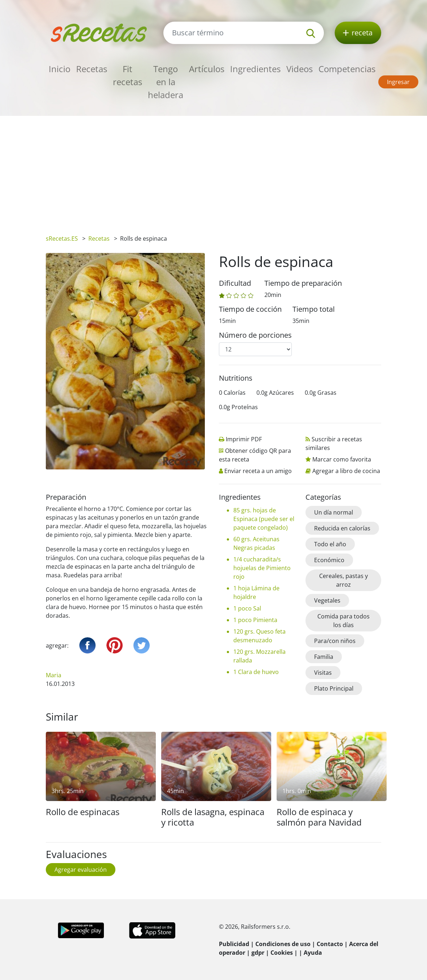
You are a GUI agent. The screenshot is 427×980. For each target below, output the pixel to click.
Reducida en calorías (342, 528)
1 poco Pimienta (255, 620)
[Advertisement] (213, 170)
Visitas (323, 673)
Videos (300, 69)
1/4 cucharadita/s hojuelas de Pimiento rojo (262, 568)
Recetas (92, 69)
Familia (324, 657)
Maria (54, 675)
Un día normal (334, 512)
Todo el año (330, 544)
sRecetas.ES (62, 239)
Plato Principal (334, 688)
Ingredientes (255, 69)
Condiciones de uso (283, 944)
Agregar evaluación (81, 870)
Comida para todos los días (344, 621)
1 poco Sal (247, 608)
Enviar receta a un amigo (258, 471)
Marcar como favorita (342, 459)
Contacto (330, 944)
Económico (329, 560)
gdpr (258, 953)
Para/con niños (335, 641)
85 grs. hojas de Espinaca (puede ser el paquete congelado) (264, 519)
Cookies (282, 953)
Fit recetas (127, 75)
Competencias (347, 69)
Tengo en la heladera (166, 82)
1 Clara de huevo (256, 672)
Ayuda (313, 953)
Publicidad (234, 944)
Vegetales (327, 600)
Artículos (207, 69)
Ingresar (398, 82)
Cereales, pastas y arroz (344, 580)
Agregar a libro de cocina (346, 471)
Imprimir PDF (244, 439)
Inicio (60, 69)
